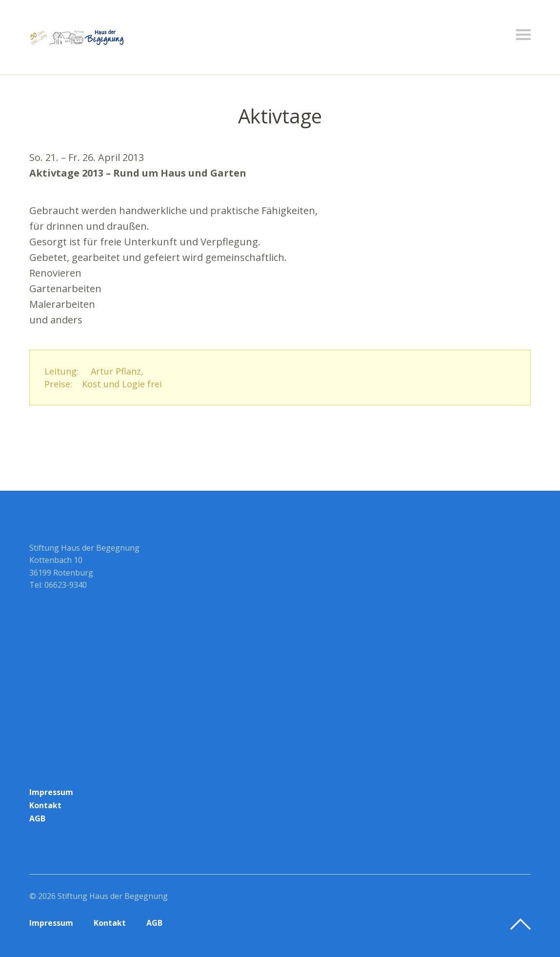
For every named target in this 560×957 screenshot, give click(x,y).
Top (520, 924)
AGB (37, 818)
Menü (523, 35)
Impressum (51, 792)
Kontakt (45, 805)
